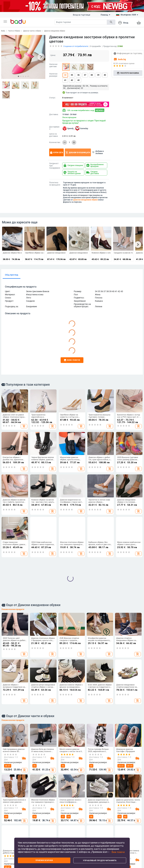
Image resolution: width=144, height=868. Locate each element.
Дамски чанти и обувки (32, 31)
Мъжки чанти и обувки (57, 822)
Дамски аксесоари (35, 824)
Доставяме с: (54, 128)
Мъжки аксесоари (35, 829)
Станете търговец (11, 819)
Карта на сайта (10, 831)
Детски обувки (80, 821)
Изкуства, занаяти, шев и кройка (106, 834)
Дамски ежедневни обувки (55, 31)
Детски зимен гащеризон (33, 835)
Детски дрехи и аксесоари (81, 815)
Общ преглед (12, 275)
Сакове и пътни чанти (60, 828)
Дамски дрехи (33, 814)
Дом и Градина (105, 809)
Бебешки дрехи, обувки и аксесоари (83, 834)
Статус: (52, 98)
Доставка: (54, 114)
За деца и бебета (83, 809)
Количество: (55, 142)
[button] (5, 22)
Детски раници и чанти (81, 827)
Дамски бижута (128, 835)
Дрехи (30, 809)
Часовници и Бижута (128, 811)
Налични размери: (53, 75)
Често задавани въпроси (10, 825)
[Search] (81, 22)
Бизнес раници (57, 833)
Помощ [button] (105, 15)
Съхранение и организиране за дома (105, 821)
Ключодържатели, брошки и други (129, 824)
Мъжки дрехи (33, 819)
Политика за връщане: (55, 184)
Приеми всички (44, 860)
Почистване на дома (107, 814)
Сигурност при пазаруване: (55, 166)
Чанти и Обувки (14, 31)
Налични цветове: (53, 65)
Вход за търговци (82, 15)
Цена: (53, 55)
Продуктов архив (11, 836)
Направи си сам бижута (128, 817)
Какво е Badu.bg (10, 814)
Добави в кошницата (78, 152)
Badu (3, 31)
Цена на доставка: (54, 135)
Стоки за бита (104, 828)
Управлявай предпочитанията (100, 861)
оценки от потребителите (76, 46)
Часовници (126, 830)
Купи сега (56, 152)
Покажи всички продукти (13, 524)
